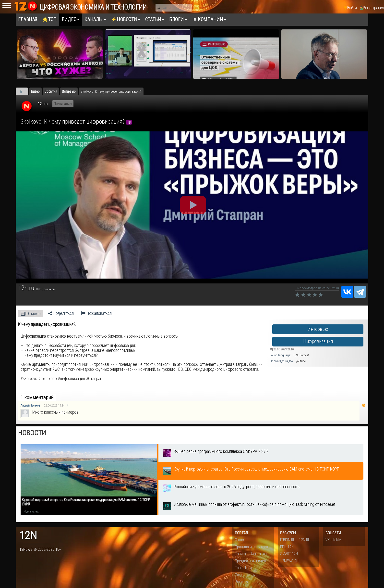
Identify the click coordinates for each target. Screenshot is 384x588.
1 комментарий (37, 397)
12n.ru (43, 104)
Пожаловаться (96, 313)
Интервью (318, 329)
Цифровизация (318, 341)
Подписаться (63, 104)
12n (28, 536)
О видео (31, 314)
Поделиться (61, 313)
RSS (364, 405)
